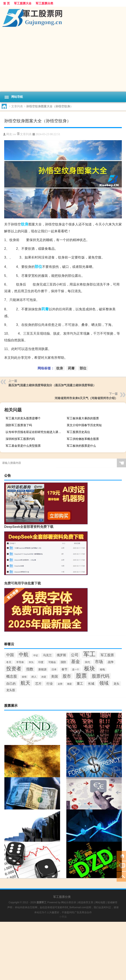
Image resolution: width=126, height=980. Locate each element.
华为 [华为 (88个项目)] (31, 662)
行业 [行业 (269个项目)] (50, 684)
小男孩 (63, 917)
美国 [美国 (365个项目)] (54, 676)
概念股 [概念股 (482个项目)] (12, 676)
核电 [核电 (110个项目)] (102, 669)
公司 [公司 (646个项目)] (75, 655)
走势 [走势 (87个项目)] (60, 684)
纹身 (25, 224)
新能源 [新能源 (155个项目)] (42, 669)
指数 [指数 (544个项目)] (30, 669)
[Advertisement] (63, 61)
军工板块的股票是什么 (81, 446)
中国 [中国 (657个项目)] (10, 655)
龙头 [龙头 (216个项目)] (116, 684)
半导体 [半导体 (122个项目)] (20, 662)
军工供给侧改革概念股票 (83, 439)
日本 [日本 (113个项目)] (54, 669)
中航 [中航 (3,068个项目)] (24, 655)
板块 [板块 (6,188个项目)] (89, 668)
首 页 (6, 3)
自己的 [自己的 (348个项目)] (11, 684)
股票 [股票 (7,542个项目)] (81, 676)
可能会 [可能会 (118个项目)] (52, 662)
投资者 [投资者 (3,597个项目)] (14, 669)
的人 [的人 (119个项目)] (34, 677)
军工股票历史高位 (78, 432)
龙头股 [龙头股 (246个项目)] (11, 690)
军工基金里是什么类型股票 (23, 446)
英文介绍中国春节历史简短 (84, 425)
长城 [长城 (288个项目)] (91, 684)
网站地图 (100, 902)
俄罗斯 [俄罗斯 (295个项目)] (61, 655)
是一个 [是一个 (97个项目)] (76, 669)
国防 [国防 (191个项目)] (63, 662)
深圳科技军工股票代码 (20, 439)
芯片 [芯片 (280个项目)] (38, 684)
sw (15, 134)
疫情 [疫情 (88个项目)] (24, 677)
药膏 (45, 309)
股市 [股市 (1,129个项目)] (67, 676)
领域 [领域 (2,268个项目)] (104, 683)
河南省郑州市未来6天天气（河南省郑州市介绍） (86, 398)
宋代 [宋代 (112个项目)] (87, 662)
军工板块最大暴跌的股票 (83, 418)
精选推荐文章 (86, 902)
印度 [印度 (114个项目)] (41, 662)
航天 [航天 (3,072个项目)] (25, 683)
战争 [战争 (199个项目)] (111, 662)
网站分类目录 (69, 902)
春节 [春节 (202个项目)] (64, 669)
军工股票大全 (23, 3)
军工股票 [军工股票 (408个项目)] (107, 655)
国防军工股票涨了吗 (19, 425)
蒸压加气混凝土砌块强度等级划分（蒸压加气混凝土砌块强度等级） (52, 385)
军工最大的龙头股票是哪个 (23, 418)
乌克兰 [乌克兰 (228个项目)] (47, 655)
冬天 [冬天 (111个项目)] (9, 662)
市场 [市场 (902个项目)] (99, 662)
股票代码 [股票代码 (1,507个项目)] (101, 676)
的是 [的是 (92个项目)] (44, 677)
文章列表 (17, 106)
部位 (38, 267)
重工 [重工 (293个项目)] (80, 684)
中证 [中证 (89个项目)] (36, 655)
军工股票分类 (44, 3)
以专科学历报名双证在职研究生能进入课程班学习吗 (35, 432)
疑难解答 (112, 902)
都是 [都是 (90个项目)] (69, 684)
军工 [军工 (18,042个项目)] (89, 654)
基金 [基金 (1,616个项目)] (76, 661)
